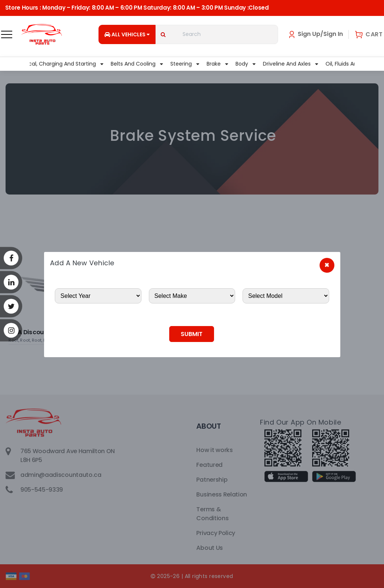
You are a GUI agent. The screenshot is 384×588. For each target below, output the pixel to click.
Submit (192, 334)
